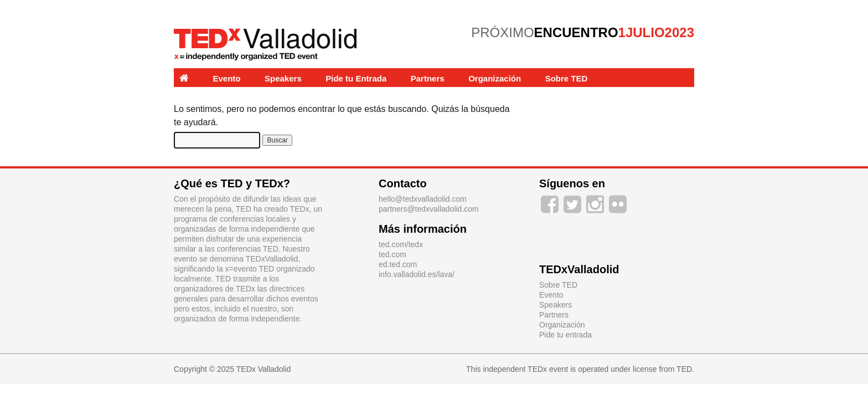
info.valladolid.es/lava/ (417, 274)
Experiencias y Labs (219, 97)
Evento (227, 78)
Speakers (283, 78)
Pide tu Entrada (356, 78)
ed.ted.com (398, 264)
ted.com (392, 254)
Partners (428, 78)
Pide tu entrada (565, 335)
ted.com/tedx (401, 244)
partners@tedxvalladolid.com (429, 209)
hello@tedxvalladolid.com (423, 199)
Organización (495, 78)
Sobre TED (567, 78)
